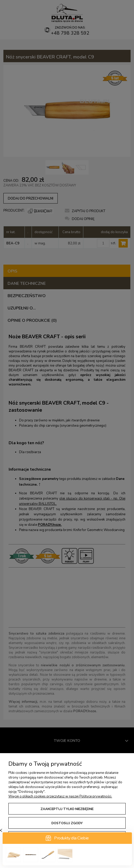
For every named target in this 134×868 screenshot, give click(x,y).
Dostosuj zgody (67, 823)
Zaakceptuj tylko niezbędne (67, 809)
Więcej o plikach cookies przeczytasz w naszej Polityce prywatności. (60, 796)
